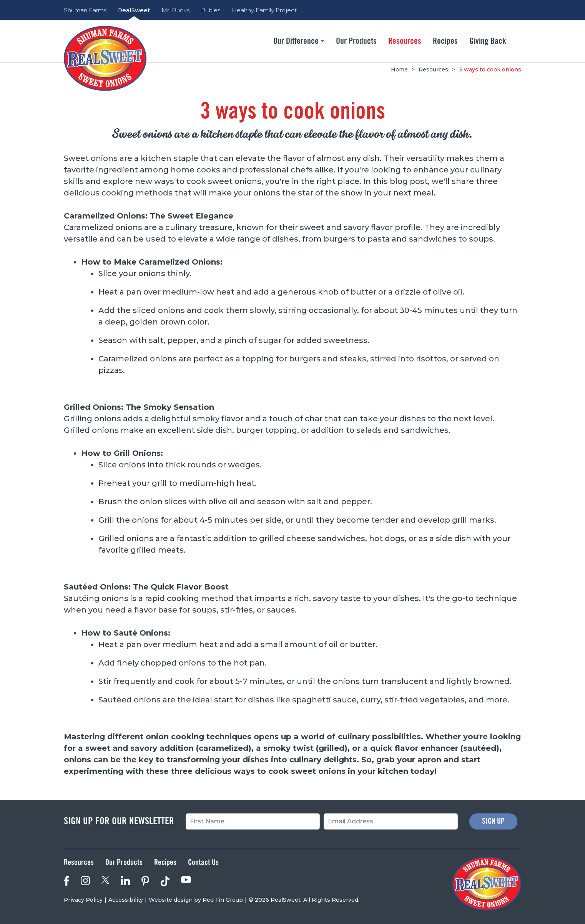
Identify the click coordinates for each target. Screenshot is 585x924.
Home (399, 70)
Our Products (356, 41)
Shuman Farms (85, 10)
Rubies (211, 10)
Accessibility (126, 900)
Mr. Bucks (175, 10)
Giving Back (488, 41)
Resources (405, 41)
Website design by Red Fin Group (196, 900)
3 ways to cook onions (490, 70)
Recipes (445, 41)
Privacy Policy (83, 900)
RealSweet (134, 10)
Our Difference (299, 41)
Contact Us (203, 863)
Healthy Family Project (264, 10)
